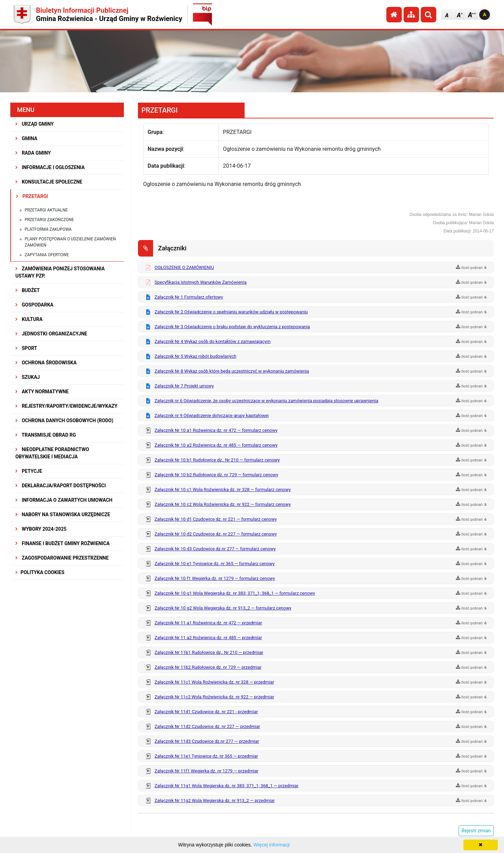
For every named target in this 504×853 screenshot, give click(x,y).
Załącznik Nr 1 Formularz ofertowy (189, 297)
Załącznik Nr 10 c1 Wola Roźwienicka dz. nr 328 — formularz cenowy (223, 490)
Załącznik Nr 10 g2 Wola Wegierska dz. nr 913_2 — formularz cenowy (223, 608)
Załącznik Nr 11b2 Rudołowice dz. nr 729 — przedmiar (208, 667)
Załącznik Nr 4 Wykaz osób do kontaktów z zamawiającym (212, 341)
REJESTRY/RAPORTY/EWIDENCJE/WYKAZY (67, 406)
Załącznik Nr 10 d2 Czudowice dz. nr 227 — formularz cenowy (216, 534)
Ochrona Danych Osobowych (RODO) (65, 420)
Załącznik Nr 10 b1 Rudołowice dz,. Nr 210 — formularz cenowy (217, 460)
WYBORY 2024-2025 (41, 529)
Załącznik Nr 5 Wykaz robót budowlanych (195, 356)
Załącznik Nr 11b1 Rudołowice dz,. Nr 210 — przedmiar (209, 652)
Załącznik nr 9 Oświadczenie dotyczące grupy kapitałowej (212, 415)
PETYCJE (29, 471)
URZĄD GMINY (35, 124)
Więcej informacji (271, 845)
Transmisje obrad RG (46, 435)
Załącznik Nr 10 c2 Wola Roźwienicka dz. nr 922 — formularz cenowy (223, 504)
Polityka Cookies (40, 572)
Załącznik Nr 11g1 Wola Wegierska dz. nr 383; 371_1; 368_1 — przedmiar (226, 786)
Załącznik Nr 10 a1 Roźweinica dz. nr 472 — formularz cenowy (216, 430)
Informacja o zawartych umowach (64, 500)
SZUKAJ (28, 377)
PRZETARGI (32, 196)
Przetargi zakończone (49, 220)
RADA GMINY (33, 153)
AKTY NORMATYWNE (42, 392)
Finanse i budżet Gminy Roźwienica (63, 543)
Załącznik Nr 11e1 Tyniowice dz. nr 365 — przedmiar (206, 756)
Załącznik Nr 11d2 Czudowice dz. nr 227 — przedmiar (207, 726)
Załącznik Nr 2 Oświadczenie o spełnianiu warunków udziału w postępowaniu (231, 312)
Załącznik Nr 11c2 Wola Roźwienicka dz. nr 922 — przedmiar (214, 697)
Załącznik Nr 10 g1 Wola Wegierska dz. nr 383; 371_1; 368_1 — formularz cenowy (235, 593)
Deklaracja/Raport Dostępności (61, 486)
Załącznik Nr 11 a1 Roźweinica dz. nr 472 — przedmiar (208, 623)
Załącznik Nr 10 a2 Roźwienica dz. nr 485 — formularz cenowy (216, 445)
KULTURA (29, 319)
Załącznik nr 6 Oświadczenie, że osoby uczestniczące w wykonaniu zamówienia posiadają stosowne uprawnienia (266, 401)
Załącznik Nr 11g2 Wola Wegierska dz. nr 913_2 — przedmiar (215, 800)
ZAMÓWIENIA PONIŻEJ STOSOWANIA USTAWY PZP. (60, 272)
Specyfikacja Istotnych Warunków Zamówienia (200, 282)
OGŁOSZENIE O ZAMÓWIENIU (184, 267)
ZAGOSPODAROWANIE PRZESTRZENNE (62, 558)
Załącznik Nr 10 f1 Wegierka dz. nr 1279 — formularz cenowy (215, 578)
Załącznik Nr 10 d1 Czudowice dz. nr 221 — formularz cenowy (216, 519)
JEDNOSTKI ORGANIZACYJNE (51, 334)
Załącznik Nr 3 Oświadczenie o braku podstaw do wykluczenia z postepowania (232, 327)
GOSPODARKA (35, 305)
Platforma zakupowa (48, 229)
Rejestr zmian (476, 831)
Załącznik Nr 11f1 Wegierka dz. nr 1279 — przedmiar (206, 771)
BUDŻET (28, 290)
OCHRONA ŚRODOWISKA (46, 363)
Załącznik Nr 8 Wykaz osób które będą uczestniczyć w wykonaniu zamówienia (232, 371)
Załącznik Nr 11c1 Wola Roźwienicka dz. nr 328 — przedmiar (214, 682)
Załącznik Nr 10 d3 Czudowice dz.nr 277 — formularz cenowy (215, 549)
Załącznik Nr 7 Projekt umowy (184, 386)
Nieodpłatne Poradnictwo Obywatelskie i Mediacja (52, 453)
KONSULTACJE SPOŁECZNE (49, 182)
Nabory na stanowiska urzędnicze (63, 514)
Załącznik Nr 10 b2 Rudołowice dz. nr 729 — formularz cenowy (216, 475)
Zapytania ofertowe (47, 255)
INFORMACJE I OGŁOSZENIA (50, 167)
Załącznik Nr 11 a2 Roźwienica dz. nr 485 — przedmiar (208, 638)
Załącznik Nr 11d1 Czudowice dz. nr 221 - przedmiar (206, 712)
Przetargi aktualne (46, 210)
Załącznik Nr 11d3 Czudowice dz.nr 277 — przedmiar (207, 741)
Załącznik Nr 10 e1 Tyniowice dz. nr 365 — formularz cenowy (215, 564)
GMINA (26, 138)
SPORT (26, 348)
